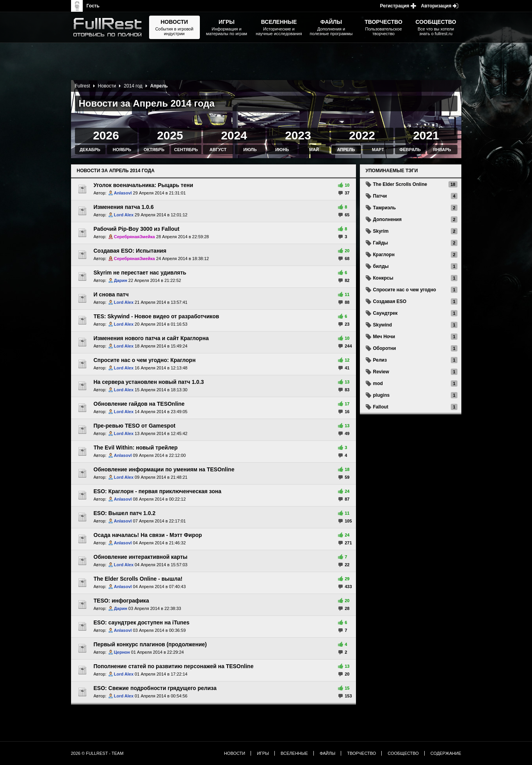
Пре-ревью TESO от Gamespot (135, 426)
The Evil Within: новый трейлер (136, 448)
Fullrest (83, 86)
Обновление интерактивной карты (141, 557)
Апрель (346, 150)
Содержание (446, 753)
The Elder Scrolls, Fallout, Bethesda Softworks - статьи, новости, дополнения (110, 27)
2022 (362, 135)
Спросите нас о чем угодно (405, 290)
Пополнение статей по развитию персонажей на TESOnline (174, 666)
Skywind (383, 325)
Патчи (380, 196)
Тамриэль (385, 208)
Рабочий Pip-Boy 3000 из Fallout (137, 229)
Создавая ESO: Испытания (130, 251)
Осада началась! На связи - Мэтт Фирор (148, 535)
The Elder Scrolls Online (400, 184)
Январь (442, 150)
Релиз (380, 360)
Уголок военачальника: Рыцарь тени (143, 185)
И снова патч (111, 294)
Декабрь (90, 150)
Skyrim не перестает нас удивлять (140, 273)
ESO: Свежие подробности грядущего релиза (155, 688)
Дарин (121, 280)
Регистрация (395, 6)
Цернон (122, 652)
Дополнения (387, 219)
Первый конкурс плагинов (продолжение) (150, 644)
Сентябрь (186, 150)
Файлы (327, 753)
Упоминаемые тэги (392, 171)
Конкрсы (383, 278)
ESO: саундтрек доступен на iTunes (142, 622)
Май (314, 150)
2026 (106, 135)
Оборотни (385, 348)
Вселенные (294, 753)
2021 (426, 135)
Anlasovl (123, 193)
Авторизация (436, 6)
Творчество (361, 753)
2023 (298, 135)
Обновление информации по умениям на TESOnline (164, 469)
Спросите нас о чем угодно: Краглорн (145, 360)
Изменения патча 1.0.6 (124, 207)
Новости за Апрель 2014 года (116, 171)
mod (378, 383)
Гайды (381, 243)
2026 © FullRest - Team (97, 753)
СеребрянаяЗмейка (134, 237)
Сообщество (403, 753)
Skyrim (381, 231)
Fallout (381, 407)
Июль (250, 150)
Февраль (410, 150)
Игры (263, 753)
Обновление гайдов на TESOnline (139, 404)
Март (378, 150)
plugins (382, 395)
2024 (234, 135)
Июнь (282, 150)
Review (381, 372)
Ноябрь (122, 150)
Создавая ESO (390, 301)
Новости (107, 86)
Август (218, 150)
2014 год (133, 86)
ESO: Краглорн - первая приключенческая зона (158, 491)
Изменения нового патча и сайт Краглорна (151, 338)
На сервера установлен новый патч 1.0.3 (149, 382)
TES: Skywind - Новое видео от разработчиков (157, 316)
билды (381, 266)
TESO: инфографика (121, 601)
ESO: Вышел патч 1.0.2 (125, 513)
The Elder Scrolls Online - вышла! (138, 579)
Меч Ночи (384, 337)
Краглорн (384, 255)
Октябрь (154, 150)
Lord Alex (124, 215)
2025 (170, 135)
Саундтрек (385, 313)
